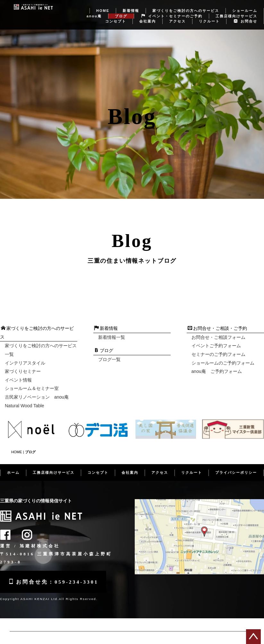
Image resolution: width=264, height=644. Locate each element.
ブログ (121, 9)
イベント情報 (18, 373)
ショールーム (245, 4)
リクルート (209, 14)
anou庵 (94, 9)
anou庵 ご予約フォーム (217, 365)
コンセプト (116, 14)
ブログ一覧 (109, 353)
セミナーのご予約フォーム (218, 348)
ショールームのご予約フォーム (223, 356)
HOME (103, 4)
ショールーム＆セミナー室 (32, 382)
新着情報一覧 (112, 331)
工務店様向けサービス (236, 9)
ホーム (13, 465)
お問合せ (246, 14)
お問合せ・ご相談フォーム (218, 331)
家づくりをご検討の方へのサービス (186, 4)
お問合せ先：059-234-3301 (54, 574)
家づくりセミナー (23, 365)
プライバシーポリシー (236, 465)
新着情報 (131, 4)
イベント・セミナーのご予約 (172, 9)
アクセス (177, 14)
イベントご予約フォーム (216, 339)
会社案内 (148, 14)
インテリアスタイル (25, 356)
